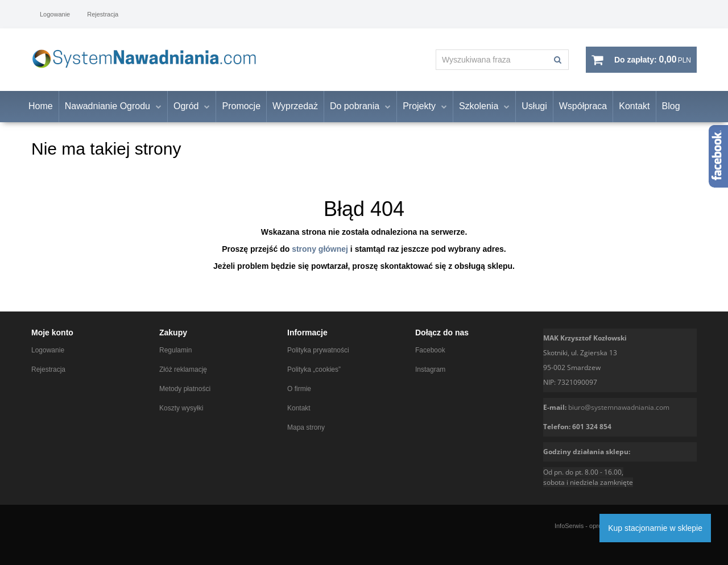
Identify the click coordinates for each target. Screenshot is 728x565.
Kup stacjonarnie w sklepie (655, 528)
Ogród (186, 107)
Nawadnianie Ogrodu (107, 107)
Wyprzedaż (295, 107)
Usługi (534, 107)
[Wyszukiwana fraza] (492, 60)
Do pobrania (355, 107)
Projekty (419, 107)
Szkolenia (479, 107)
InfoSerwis (569, 526)
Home (41, 107)
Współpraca (583, 107)
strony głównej (320, 249)
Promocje (241, 107)
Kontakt (634, 107)
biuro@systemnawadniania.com (619, 407)
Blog (671, 107)
